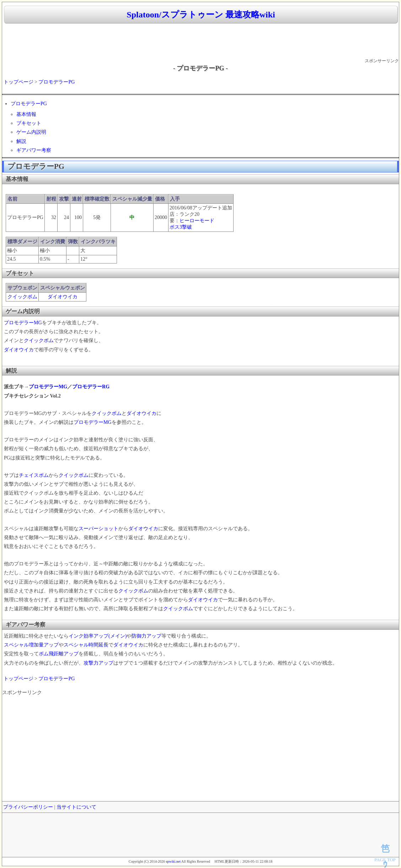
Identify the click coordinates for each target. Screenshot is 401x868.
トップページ (18, 82)
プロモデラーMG (23, 323)
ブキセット (29, 123)
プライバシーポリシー (28, 807)
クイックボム (22, 297)
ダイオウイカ (63, 297)
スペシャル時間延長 (86, 645)
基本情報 (26, 114)
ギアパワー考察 (34, 150)
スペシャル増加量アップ (31, 645)
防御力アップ (146, 636)
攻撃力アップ (98, 663)
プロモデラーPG (57, 82)
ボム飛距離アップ (59, 654)
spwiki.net (173, 861)
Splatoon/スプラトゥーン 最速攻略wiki (201, 15)
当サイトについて (76, 807)
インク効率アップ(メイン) (98, 636)
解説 (21, 141)
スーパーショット (98, 529)
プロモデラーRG (91, 387)
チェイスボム (34, 475)
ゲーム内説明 (31, 132)
